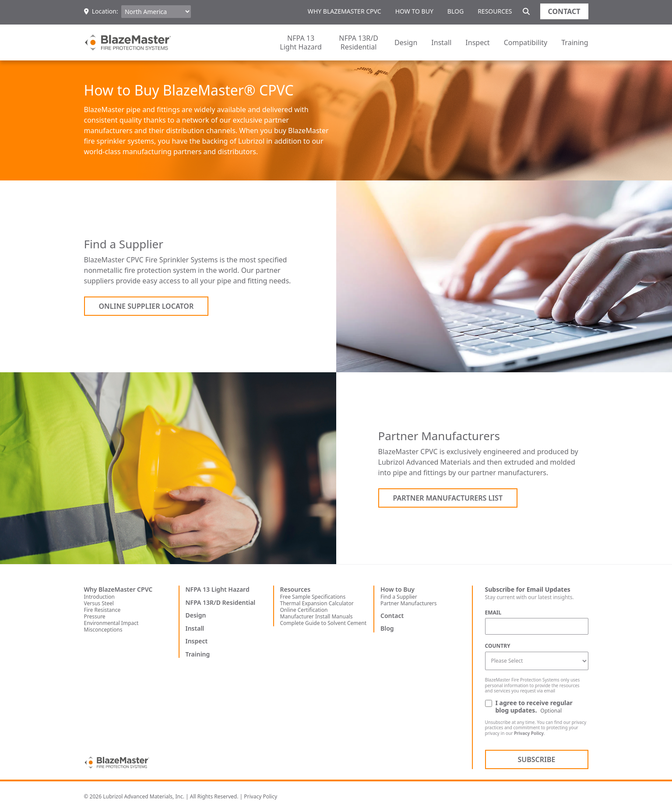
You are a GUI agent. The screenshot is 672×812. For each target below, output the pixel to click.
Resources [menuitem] (495, 11)
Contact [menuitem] (392, 616)
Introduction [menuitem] (99, 597)
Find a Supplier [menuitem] (399, 597)
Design (406, 42)
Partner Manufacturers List (448, 498)
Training (575, 42)
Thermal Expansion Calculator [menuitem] (317, 603)
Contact (564, 11)
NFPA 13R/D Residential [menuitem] (221, 603)
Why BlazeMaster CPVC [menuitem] (345, 11)
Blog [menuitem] (456, 11)
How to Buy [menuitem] (414, 11)
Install (441, 42)
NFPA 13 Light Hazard (301, 42)
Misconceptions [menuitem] (103, 630)
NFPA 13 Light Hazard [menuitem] (218, 590)
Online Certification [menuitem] (304, 610)
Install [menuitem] (195, 628)
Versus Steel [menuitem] (99, 603)
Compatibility (526, 42)
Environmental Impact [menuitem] (111, 623)
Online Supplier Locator (146, 306)
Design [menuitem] (196, 615)
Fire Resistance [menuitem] (102, 610)
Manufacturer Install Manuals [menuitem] (317, 616)
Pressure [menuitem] (95, 616)
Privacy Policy (529, 733)
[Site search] (526, 11)
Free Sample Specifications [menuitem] (313, 597)
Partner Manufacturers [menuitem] (409, 603)
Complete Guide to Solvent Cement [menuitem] (324, 623)
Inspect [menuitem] (197, 641)
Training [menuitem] (198, 654)
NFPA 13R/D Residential (359, 42)
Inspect (477, 42)
